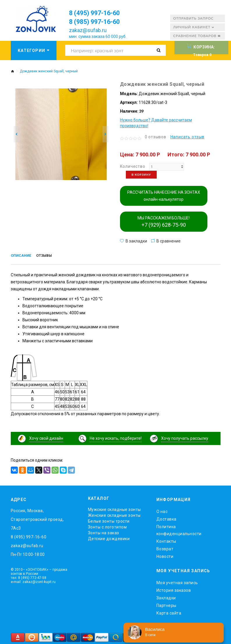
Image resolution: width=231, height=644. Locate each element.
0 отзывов (156, 137)
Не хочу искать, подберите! (116, 437)
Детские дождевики (109, 538)
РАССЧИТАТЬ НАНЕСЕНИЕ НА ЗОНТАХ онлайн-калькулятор (164, 196)
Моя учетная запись (177, 582)
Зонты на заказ (104, 532)
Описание (22, 256)
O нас (162, 511)
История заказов (174, 589)
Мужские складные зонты (114, 509)
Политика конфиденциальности (179, 529)
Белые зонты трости (109, 520)
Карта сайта (169, 612)
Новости (165, 556)
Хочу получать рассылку (185, 437)
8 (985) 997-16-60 (98, 22)
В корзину (141, 174)
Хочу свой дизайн (46, 437)
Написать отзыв (187, 137)
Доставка (166, 518)
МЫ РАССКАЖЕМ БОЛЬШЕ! (164, 222)
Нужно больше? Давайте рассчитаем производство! (156, 123)
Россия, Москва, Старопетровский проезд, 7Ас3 (37, 519)
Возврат (165, 548)
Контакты (166, 540)
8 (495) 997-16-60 (98, 13)
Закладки (166, 597)
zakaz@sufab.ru (88, 30)
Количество (133, 166)
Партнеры (166, 604)
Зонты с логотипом (107, 526)
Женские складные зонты (114, 514)
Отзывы (47, 256)
